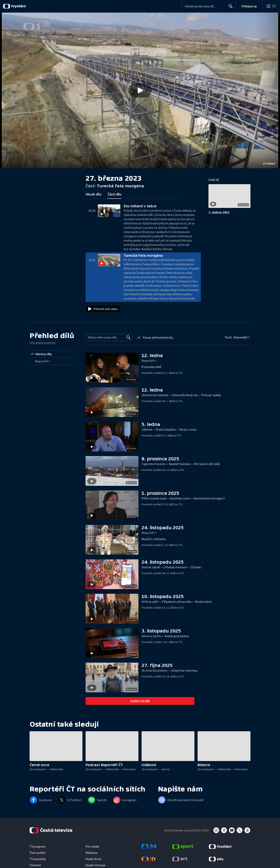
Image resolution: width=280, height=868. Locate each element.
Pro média (92, 846)
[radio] (53, 354)
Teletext (35, 865)
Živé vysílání (38, 853)
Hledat (230, 8)
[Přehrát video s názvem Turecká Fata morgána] (140, 90)
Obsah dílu (93, 194)
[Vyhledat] (129, 337)
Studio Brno (93, 859)
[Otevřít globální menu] (271, 6)
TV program (38, 846)
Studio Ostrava (95, 865)
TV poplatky (38, 859)
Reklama (91, 853)
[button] (140, 90)
